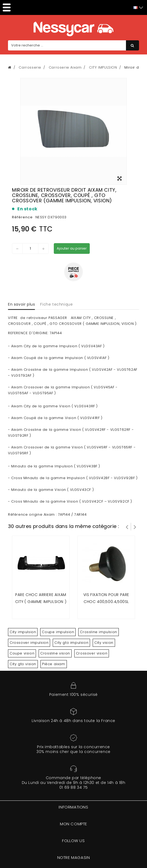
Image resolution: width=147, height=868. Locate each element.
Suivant (135, 527)
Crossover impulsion (29, 643)
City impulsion (23, 632)
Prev (127, 527)
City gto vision (23, 664)
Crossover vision (92, 653)
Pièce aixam (54, 664)
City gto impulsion (71, 643)
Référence (22, 217)
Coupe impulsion (58, 632)
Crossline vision (55, 653)
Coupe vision (22, 653)
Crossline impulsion (98, 632)
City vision (104, 643)
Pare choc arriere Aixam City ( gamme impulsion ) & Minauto (41, 601)
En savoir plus (21, 304)
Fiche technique (56, 304)
